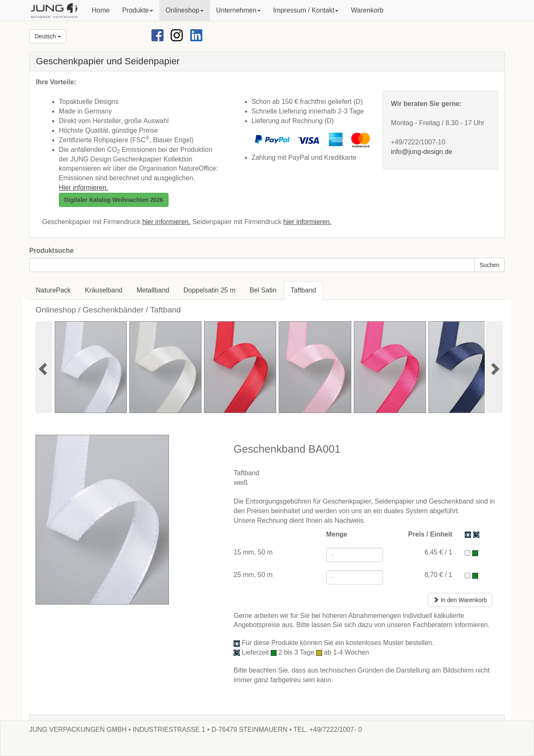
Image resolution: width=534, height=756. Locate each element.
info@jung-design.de (422, 152)
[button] (138, 10)
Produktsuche (52, 251)
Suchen (490, 265)
